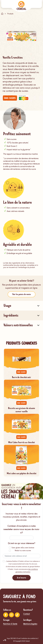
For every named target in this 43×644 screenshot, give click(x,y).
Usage (7, 306)
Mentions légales (30, 624)
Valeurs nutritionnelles (18, 325)
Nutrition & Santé (10, 624)
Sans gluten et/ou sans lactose (23, 548)
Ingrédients (11, 315)
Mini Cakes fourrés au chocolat (21, 442)
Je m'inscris (21, 578)
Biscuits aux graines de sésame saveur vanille (22, 410)
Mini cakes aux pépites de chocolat (22, 473)
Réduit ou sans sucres (23, 551)
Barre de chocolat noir (21, 377)
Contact (27, 614)
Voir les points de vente (22, 294)
